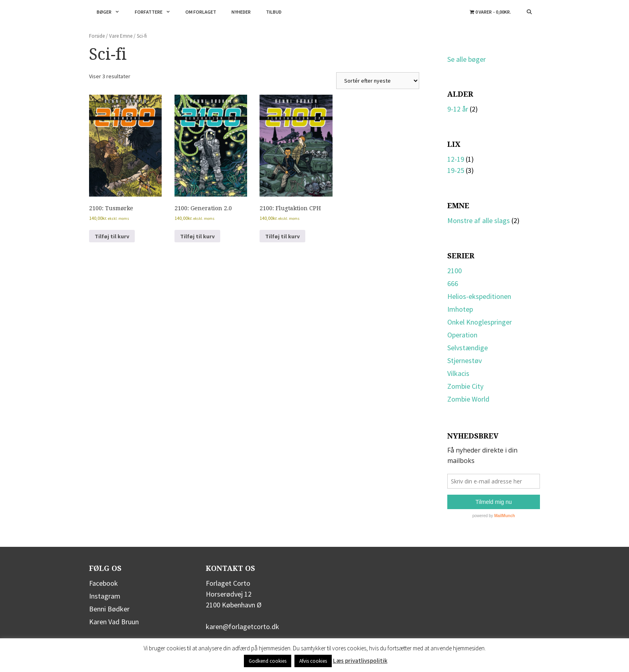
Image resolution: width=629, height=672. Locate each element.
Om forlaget (201, 12)
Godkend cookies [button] (268, 661)
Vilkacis (458, 373)
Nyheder (241, 12)
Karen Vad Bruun (114, 622)
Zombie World (468, 399)
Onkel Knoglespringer (480, 322)
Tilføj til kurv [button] (112, 236)
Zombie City (465, 386)
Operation (462, 335)
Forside (97, 36)
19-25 (456, 170)
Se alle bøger (467, 59)
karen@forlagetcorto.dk (242, 626)
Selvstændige (468, 348)
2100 (455, 271)
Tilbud (274, 12)
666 (453, 283)
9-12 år (458, 109)
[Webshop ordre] (378, 81)
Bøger (112, 12)
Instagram (105, 596)
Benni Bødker (109, 609)
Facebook (103, 583)
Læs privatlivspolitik (360, 661)
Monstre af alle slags (479, 220)
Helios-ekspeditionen (479, 296)
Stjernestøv (465, 360)
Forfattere (156, 12)
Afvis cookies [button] (313, 661)
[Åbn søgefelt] (529, 12)
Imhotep (460, 309)
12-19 (456, 159)
